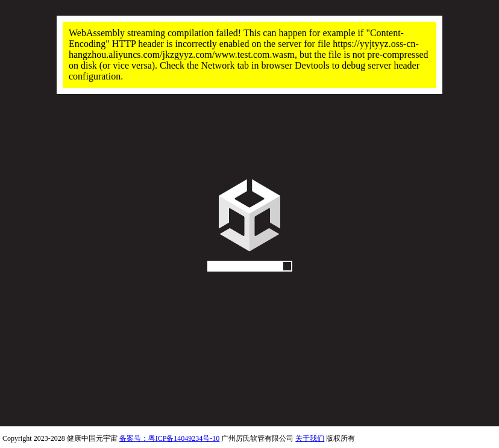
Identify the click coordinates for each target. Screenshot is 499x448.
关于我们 (310, 438)
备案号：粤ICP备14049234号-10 (170, 438)
